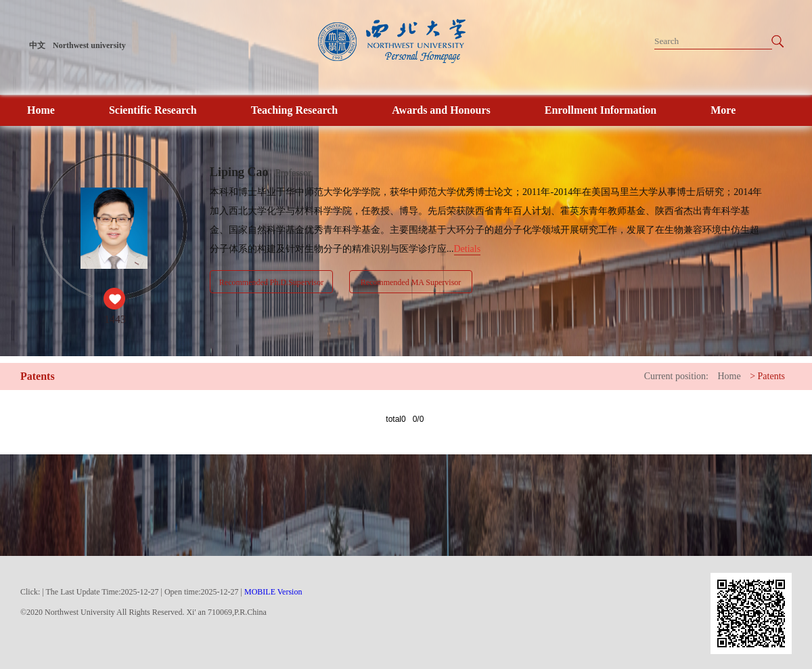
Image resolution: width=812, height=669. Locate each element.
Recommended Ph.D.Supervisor (271, 282)
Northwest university (89, 45)
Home (41, 110)
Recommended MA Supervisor (411, 282)
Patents (771, 376)
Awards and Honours (441, 110)
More (723, 110)
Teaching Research (294, 110)
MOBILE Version (273, 592)
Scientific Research (153, 110)
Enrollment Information (601, 110)
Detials (468, 249)
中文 (37, 45)
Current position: (676, 376)
